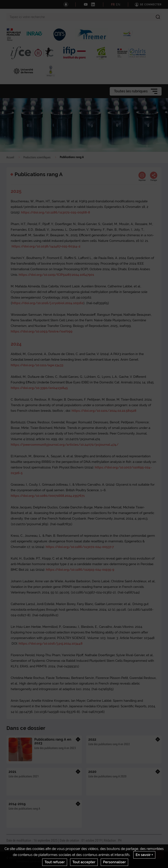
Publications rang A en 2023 (53, 741)
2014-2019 (17, 804)
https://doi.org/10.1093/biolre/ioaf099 (42, 331)
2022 (92, 739)
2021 (12, 772)
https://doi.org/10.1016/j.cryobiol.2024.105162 (48, 303)
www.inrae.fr (154, 858)
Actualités (34, 858)
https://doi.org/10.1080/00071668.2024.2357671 (48, 496)
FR (113, 5)
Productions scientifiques (37, 157)
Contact (55, 858)
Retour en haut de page (161, 855)
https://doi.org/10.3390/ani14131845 (39, 388)
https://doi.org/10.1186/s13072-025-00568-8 (55, 212)
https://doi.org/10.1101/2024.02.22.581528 (104, 411)
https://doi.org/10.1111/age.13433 (37, 365)
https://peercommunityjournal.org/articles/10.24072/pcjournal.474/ (65, 445)
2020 (92, 772)
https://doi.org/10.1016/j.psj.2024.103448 (51, 644)
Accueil (10, 157)
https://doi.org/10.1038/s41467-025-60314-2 (46, 246)
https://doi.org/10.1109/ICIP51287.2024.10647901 (56, 275)
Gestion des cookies (80, 861)
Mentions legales (99, 858)
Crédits (74, 858)
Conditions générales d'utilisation (37, 861)
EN (118, 5)
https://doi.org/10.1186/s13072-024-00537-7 (80, 547)
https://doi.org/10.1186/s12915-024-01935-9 (80, 570)
